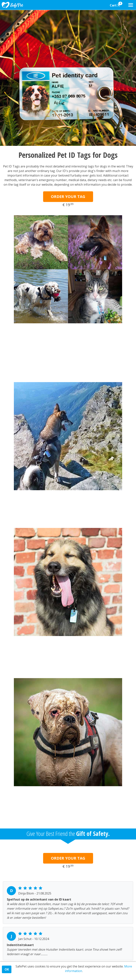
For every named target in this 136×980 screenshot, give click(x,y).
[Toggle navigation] (131, 5)
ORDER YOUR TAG (68, 197)
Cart (116, 5)
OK (7, 969)
